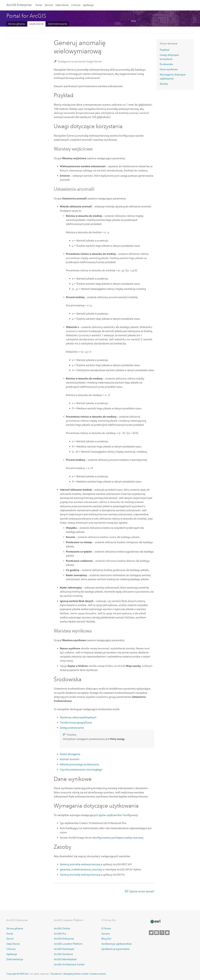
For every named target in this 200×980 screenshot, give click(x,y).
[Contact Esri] (167, 933)
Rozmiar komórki (70, 759)
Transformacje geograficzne (76, 723)
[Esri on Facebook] (157, 933)
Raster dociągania (70, 754)
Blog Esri (106, 939)
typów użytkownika (110, 815)
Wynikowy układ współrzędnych (78, 717)
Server (10, 939)
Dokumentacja (15, 959)
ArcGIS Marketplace (65, 959)
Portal (39, 5)
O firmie (106, 928)
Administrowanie (58, 24)
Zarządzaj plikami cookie (76, 974)
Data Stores (62, 5)
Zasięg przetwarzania (72, 728)
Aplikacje (88, 5)
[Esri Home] (155, 922)
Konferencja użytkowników (117, 944)
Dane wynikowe (169, 69)
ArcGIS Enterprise (19, 5)
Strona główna (16, 24)
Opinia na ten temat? (142, 891)
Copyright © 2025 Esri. (18, 974)
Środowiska (166, 64)
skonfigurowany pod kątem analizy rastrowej (118, 838)
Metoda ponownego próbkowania (79, 764)
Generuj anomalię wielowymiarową (80, 864)
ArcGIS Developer (64, 949)
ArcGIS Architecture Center (69, 964)
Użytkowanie (36, 24)
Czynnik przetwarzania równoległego (81, 770)
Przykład (164, 50)
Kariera (106, 934)
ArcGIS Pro (60, 934)
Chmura (76, 5)
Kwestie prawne (98, 974)
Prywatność (56, 974)
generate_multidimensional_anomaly (81, 870)
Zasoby (164, 84)
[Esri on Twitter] (151, 933)
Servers (49, 5)
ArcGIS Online (62, 928)
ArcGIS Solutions (63, 954)
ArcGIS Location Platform (68, 944)
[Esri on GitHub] (162, 933)
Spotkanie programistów (115, 949)
